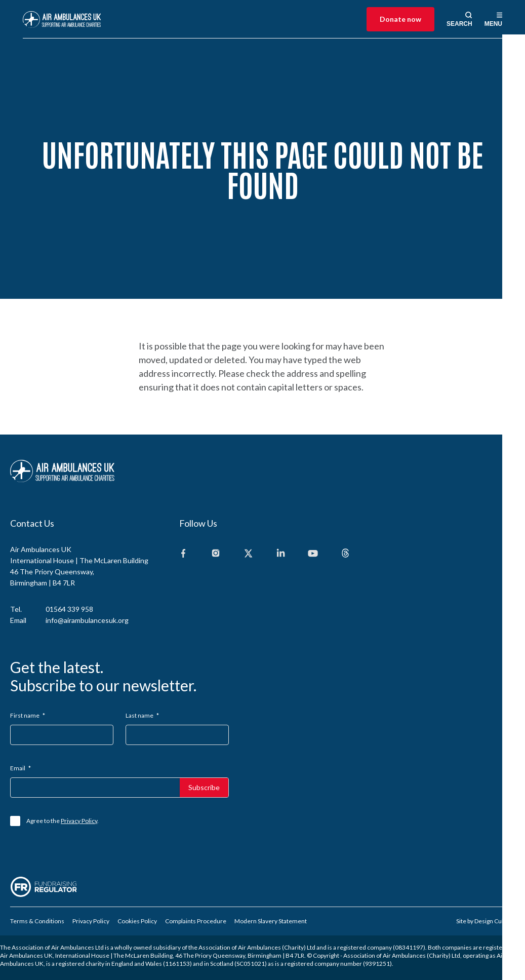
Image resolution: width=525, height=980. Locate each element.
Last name (142, 715)
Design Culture (495, 921)
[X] (248, 554)
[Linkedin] (280, 554)
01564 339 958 (69, 609)
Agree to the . (63, 821)
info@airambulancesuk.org (87, 620)
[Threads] (345, 554)
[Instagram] (216, 554)
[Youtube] (313, 554)
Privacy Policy (79, 821)
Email (21, 768)
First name (28, 715)
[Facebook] (183, 554)
